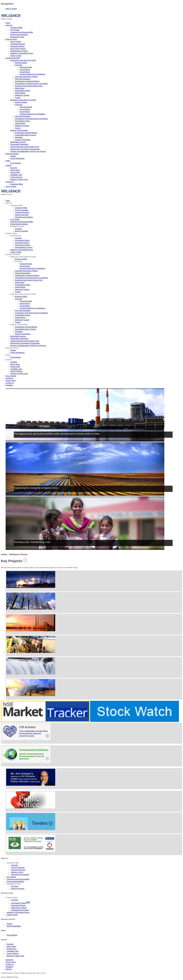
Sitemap (9, 969)
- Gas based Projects (18, 905)
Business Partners (12, 154)
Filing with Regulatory (23, 79)
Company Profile (16, 28)
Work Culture (15, 170)
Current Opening (16, 177)
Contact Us (10, 182)
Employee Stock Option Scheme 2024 (29, 86)
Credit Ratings (20, 93)
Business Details (21, 63)
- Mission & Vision (17, 872)
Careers (9, 165)
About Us (9, 25)
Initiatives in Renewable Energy (22, 53)
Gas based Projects (17, 46)
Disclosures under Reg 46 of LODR (23, 60)
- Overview (14, 865)
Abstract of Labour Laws (19, 179)
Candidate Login (16, 175)
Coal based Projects (18, 44)
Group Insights (11, 186)
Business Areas (11, 39)
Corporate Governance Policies (26, 77)
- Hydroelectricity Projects (20, 910)
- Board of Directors (17, 889)
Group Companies (22, 210)
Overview (14, 168)
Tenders (13, 156)
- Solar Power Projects (18, 908)
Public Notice (20, 88)
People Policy (15, 172)
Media (8, 161)
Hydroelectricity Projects (19, 51)
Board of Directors (22, 231)
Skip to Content (11, 9)
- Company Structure (18, 870)
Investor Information (13, 58)
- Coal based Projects (18, 903)
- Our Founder (11, 877)
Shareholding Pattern (23, 91)
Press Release (16, 163)
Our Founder (15, 30)
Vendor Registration (17, 158)
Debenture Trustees (22, 95)
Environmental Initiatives (19, 35)
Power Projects (16, 42)
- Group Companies (17, 868)
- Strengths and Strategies (20, 875)
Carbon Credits (16, 56)
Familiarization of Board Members (27, 81)
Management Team (17, 37)
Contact (18, 98)
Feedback (9, 967)
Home (8, 23)
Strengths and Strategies (24, 217)
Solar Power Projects (18, 49)
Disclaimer (9, 960)
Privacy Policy (11, 962)
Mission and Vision (22, 215)
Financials (19, 65)
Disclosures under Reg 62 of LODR (23, 100)
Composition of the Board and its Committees (31, 84)
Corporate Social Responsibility (22, 32)
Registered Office (17, 184)
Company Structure (22, 212)
